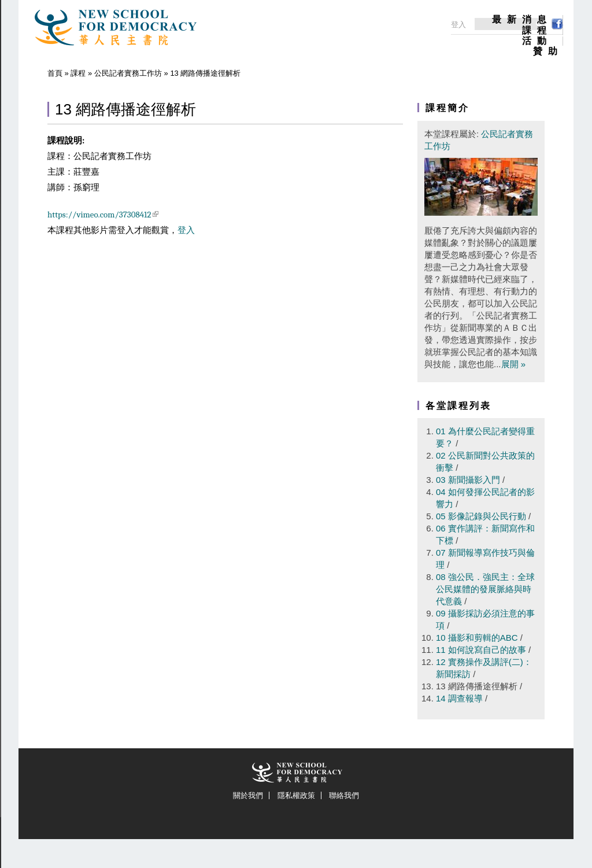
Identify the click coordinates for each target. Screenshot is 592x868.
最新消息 (522, 20)
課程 (537, 31)
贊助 (548, 51)
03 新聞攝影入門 (468, 480)
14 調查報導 (459, 698)
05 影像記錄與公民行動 (481, 516)
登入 (186, 230)
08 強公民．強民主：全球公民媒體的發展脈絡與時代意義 (485, 589)
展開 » (514, 364)
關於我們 (248, 795)
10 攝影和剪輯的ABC (477, 638)
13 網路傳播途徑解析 (477, 686)
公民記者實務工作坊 (128, 73)
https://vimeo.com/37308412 (103, 215)
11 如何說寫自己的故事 (481, 650)
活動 (537, 41)
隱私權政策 (296, 795)
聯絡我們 (344, 795)
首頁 (55, 73)
